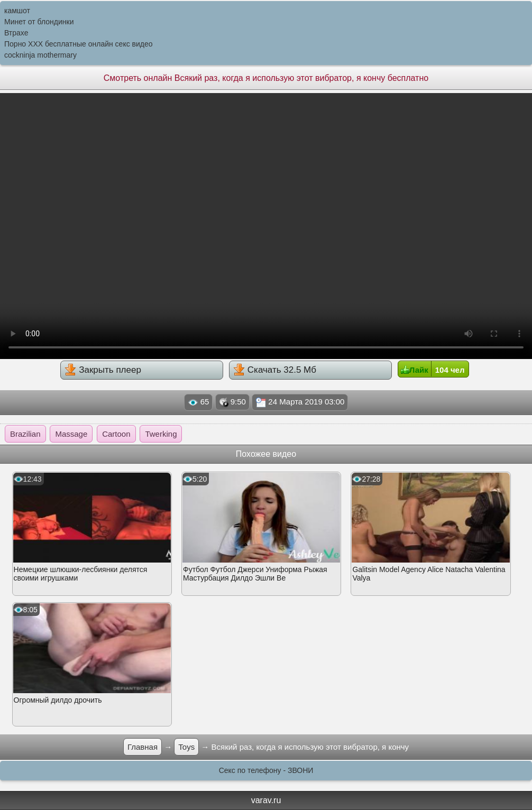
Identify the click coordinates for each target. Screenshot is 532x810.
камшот (17, 11)
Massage (71, 434)
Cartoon (116, 434)
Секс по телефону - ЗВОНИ (266, 770)
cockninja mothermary (40, 55)
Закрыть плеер (103, 370)
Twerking (161, 434)
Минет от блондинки (39, 22)
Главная (143, 747)
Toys (186, 747)
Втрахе (16, 33)
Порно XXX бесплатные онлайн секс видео (79, 44)
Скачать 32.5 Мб (275, 370)
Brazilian (25, 434)
